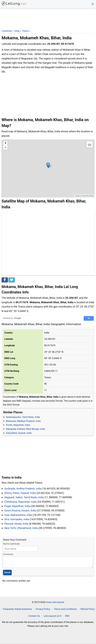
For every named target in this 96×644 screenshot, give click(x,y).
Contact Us (34, 616)
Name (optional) (11, 544)
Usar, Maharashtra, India (18, 515)
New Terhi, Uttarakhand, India (21, 528)
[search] (41, 318)
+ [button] (6, 143)
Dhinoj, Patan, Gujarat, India (20, 493)
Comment (8, 554)
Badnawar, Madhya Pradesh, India (23, 421)
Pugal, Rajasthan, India (17, 506)
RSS (67, 616)
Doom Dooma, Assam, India (20, 510)
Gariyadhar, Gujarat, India (19, 433)
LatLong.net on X (52, 616)
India (17, 31)
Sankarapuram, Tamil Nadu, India (23, 417)
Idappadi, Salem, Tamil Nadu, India (24, 497)
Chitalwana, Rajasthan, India (20, 502)
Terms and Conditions (65, 609)
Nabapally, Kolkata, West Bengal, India (26, 429)
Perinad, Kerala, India (16, 524)
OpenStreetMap (88, 196)
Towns (25, 31)
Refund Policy (88, 609)
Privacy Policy (43, 609)
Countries (7, 31)
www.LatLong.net (55, 602)
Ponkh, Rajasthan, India (18, 425)
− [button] (6, 148)
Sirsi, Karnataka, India (17, 519)
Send (7, 572)
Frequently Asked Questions (18, 609)
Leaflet (77, 196)
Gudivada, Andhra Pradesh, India (23, 489)
